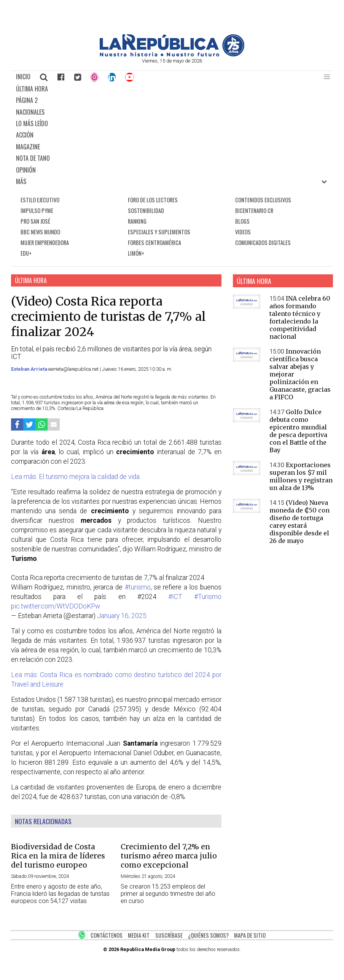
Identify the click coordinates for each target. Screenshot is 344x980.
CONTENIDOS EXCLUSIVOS (263, 200)
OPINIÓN (26, 170)
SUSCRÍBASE (169, 935)
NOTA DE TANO (33, 158)
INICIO (23, 77)
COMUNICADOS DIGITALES (263, 243)
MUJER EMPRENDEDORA (45, 243)
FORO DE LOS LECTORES (153, 200)
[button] (327, 77)
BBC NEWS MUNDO (40, 232)
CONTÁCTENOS (107, 935)
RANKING (137, 221)
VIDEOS (243, 232)
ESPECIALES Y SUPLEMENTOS (159, 232)
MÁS (21, 181)
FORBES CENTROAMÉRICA (154, 243)
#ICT (175, 597)
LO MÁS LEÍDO (32, 123)
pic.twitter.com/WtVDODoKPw (56, 606)
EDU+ (26, 253)
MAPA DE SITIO (250, 935)
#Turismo (208, 597)
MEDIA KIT (139, 935)
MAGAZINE (28, 147)
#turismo (138, 587)
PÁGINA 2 (27, 100)
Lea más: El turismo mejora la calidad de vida (75, 477)
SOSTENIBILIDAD (146, 211)
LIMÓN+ (136, 253)
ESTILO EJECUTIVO (40, 200)
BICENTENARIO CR (254, 211)
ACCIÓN (25, 135)
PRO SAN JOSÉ (35, 221)
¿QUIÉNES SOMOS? (208, 935)
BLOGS (242, 221)
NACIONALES (30, 112)
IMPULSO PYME (37, 211)
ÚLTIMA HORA (32, 89)
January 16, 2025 (122, 616)
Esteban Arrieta (30, 369)
